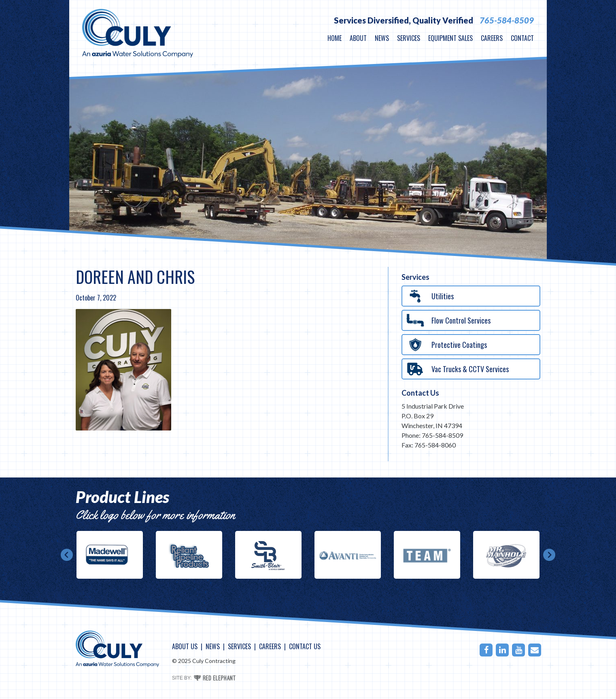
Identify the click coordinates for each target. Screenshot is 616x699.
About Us (185, 646)
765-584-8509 (507, 20)
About (358, 38)
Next (549, 555)
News (382, 38)
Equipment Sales (450, 38)
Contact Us (420, 393)
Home (335, 38)
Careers (492, 38)
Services (409, 38)
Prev (67, 555)
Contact (522, 38)
